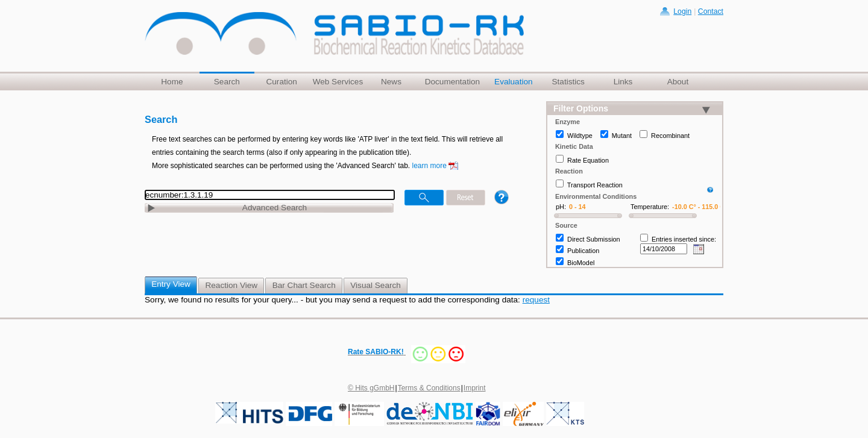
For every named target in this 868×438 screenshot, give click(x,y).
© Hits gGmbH (371, 388)
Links (623, 82)
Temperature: (650, 207)
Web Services (338, 82)
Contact (711, 11)
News (391, 82)
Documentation (452, 82)
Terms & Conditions (429, 388)
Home (172, 82)
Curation (281, 82)
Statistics (568, 82)
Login (682, 11)
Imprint (475, 388)
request (536, 300)
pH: (561, 207)
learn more (429, 166)
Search (227, 82)
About (678, 82)
